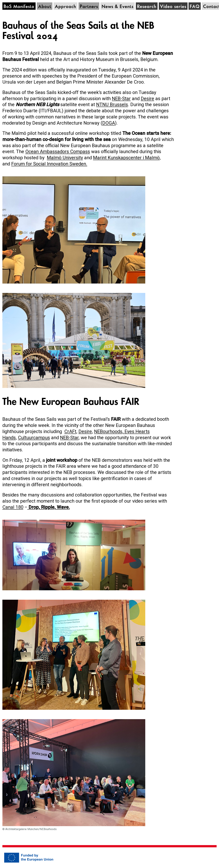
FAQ (195, 7)
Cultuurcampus (34, 438)
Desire (147, 99)
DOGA (109, 123)
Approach (65, 7)
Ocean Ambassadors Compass (58, 152)
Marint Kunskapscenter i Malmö (126, 158)
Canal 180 (13, 507)
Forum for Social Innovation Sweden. (49, 164)
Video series (173, 7)
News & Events (118, 7)
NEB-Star (121, 99)
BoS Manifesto (19, 7)
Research (147, 7)
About (45, 7)
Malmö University (65, 158)
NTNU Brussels (112, 105)
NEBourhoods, (109, 431)
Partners (89, 7)
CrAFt (70, 431)
